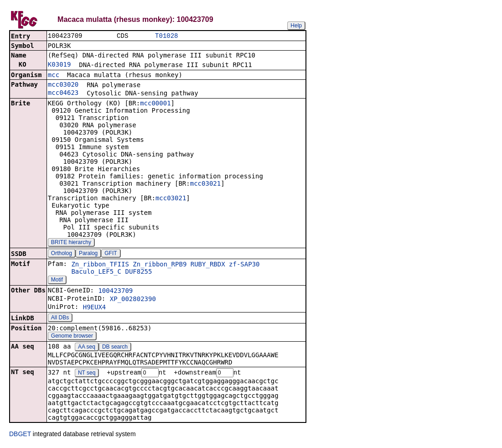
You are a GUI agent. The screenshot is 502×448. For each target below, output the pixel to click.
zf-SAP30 (244, 265)
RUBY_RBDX (208, 265)
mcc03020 (63, 85)
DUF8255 (138, 272)
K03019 (60, 65)
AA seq (87, 348)
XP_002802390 (133, 300)
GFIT (111, 254)
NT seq (87, 374)
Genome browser (72, 337)
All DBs (60, 318)
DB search (115, 348)
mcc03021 (205, 184)
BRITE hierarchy (71, 243)
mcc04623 (63, 94)
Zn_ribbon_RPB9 (160, 265)
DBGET (20, 435)
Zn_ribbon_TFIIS (100, 265)
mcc (54, 76)
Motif (57, 281)
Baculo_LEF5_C (96, 272)
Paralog (88, 254)
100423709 (115, 292)
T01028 (166, 36)
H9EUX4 (95, 308)
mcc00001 (155, 104)
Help (296, 26)
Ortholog (62, 254)
